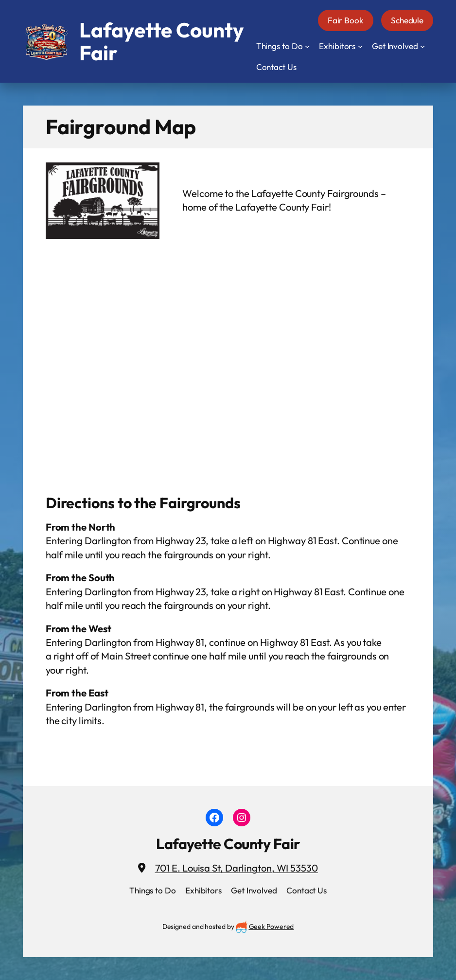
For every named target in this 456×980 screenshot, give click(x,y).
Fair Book (346, 20)
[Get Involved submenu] (422, 46)
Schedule (407, 20)
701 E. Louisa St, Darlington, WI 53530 (237, 868)
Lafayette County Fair (228, 844)
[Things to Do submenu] (307, 46)
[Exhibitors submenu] (360, 46)
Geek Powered (272, 927)
